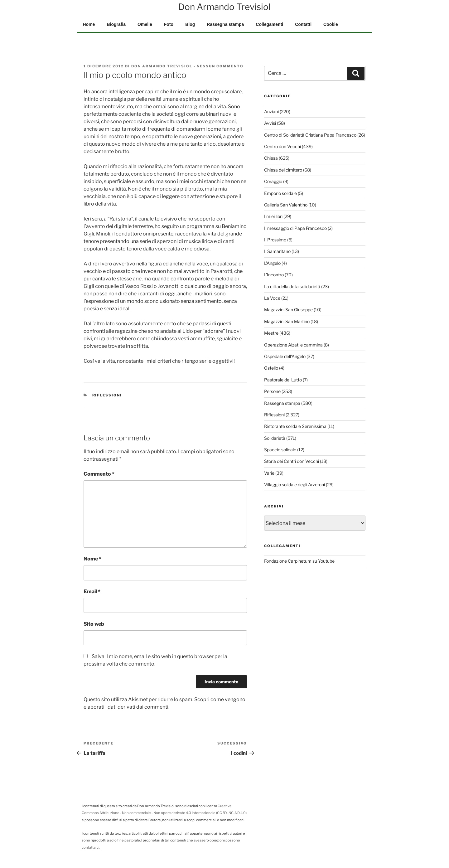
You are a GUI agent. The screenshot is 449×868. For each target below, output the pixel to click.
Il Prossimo (275, 240)
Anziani (271, 112)
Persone (272, 391)
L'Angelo (272, 263)
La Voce (272, 298)
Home (89, 24)
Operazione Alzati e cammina (293, 345)
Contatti (303, 24)
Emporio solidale (280, 193)
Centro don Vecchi (282, 146)
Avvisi (270, 123)
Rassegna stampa (225, 24)
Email (92, 592)
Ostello (271, 368)
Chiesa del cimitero (283, 170)
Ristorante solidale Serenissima (295, 426)
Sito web (94, 624)
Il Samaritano (277, 251)
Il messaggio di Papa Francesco (295, 228)
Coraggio (273, 181)
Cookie (331, 24)
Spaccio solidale (280, 450)
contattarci (91, 847)
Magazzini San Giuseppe (288, 310)
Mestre (271, 333)
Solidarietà (275, 438)
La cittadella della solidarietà (292, 286)
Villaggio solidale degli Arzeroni (295, 485)
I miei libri (273, 216)
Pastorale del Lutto (283, 380)
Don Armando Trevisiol (162, 66)
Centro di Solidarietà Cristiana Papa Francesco (310, 135)
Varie (269, 473)
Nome (92, 559)
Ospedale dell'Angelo (285, 356)
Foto (169, 24)
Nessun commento (220, 66)
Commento (99, 474)
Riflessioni (107, 395)
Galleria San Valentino (286, 205)
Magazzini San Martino (287, 321)
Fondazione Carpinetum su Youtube (299, 561)
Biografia (116, 24)
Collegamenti (269, 24)
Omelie (145, 24)
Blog (190, 24)
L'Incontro (274, 275)
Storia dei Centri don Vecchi (292, 461)
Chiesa (271, 158)
